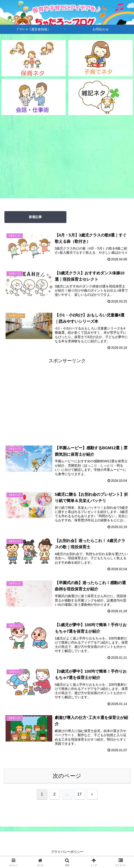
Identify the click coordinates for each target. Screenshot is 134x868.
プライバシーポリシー (67, 853)
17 (80, 795)
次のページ (67, 777)
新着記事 (35, 217)
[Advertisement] (67, 157)
